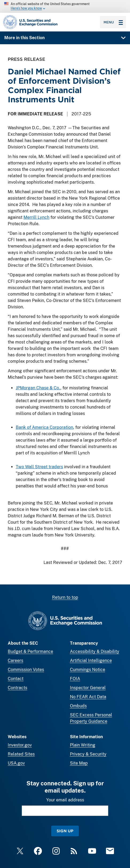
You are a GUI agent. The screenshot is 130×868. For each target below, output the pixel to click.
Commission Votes (26, 670)
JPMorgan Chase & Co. (38, 388)
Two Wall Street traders (39, 467)
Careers (15, 661)
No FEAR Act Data (88, 697)
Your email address (65, 800)
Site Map (79, 763)
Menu (113, 22)
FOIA (75, 679)
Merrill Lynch (36, 217)
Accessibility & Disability (95, 651)
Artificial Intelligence (91, 661)
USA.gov (16, 763)
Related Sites (21, 754)
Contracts (17, 688)
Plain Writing (83, 745)
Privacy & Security (88, 754)
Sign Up (65, 831)
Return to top (65, 597)
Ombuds (78, 706)
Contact (16, 679)
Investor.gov (20, 745)
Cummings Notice (88, 670)
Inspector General (88, 688)
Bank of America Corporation (44, 427)
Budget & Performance (30, 651)
